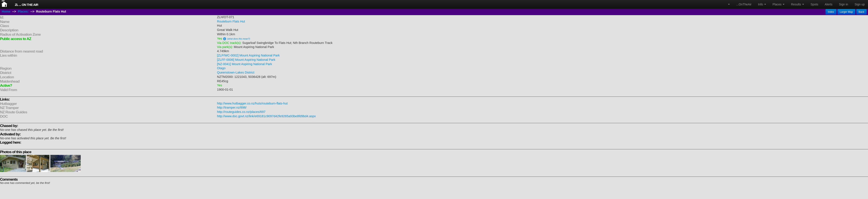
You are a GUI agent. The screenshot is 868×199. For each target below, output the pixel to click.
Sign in (843, 4)
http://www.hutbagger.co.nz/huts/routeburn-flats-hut (252, 103)
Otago (221, 68)
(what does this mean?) (239, 39)
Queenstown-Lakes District (236, 72)
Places (778, 4)
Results (797, 4)
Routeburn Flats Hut (231, 21)
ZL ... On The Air (26, 5)
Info (762, 4)
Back (861, 12)
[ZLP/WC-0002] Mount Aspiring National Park (248, 55)
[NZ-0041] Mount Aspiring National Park (245, 64)
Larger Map (846, 12)
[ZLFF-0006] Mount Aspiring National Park (246, 60)
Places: (23, 11)
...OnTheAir (744, 4)
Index (831, 12)
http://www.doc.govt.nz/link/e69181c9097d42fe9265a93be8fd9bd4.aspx (266, 116)
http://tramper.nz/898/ (232, 108)
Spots (814, 4)
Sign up (860, 4)
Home (6, 11)
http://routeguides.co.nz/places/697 (241, 112)
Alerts (829, 4)
